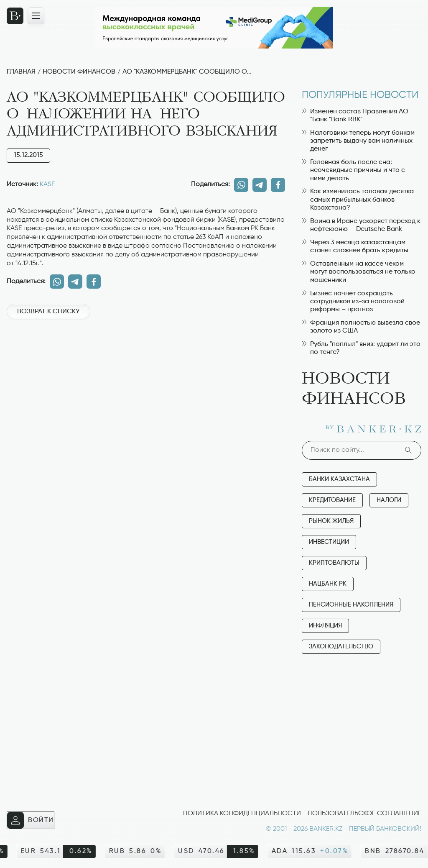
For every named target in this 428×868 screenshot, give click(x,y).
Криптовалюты (334, 563)
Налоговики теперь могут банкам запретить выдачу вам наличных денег (358, 141)
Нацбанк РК (328, 584)
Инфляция (325, 626)
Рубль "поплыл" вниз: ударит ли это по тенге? (361, 348)
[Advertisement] (146, 355)
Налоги (389, 500)
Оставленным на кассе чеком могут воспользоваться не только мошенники (359, 272)
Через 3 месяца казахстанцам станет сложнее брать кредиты (355, 247)
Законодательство (341, 647)
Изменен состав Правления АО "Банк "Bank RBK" (355, 116)
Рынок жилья (331, 521)
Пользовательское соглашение (364, 814)
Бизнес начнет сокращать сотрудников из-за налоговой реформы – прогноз (353, 302)
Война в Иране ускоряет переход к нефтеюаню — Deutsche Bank (361, 225)
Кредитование (332, 500)
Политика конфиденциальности (242, 814)
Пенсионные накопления (351, 605)
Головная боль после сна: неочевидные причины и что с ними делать (353, 170)
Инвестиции (329, 542)
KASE (47, 184)
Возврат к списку (48, 312)
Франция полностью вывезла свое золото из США (361, 327)
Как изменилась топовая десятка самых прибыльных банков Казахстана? (358, 200)
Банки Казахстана (339, 479)
